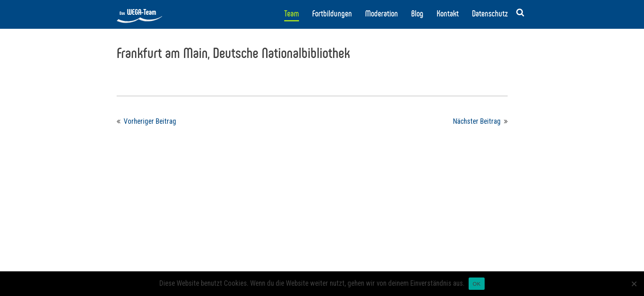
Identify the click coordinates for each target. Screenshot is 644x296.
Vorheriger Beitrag (150, 121)
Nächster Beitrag (477, 121)
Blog (417, 14)
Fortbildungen (332, 14)
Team (292, 14)
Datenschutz (490, 14)
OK (477, 284)
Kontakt (448, 14)
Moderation (382, 14)
